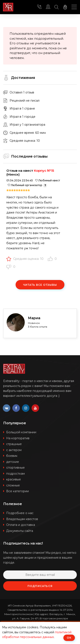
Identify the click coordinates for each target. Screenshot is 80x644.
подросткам (15, 474)
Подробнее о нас (20, 513)
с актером (14, 450)
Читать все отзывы (40, 285)
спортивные (15, 468)
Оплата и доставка (21, 525)
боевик (12, 456)
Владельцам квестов (22, 519)
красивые (14, 479)
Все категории (17, 491)
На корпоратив (18, 438)
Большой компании (21, 432)
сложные (13, 485)
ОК (69, 638)
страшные (14, 444)
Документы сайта (20, 531)
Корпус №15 (44, 171)
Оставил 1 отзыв (22, 92)
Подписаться (40, 586)
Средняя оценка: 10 (25, 259)
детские (13, 462)
